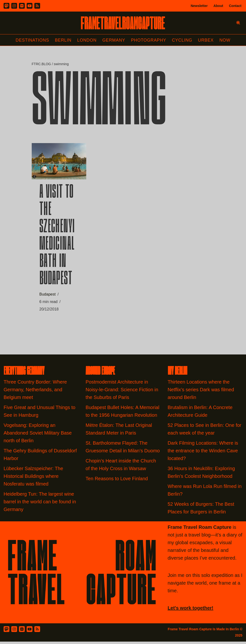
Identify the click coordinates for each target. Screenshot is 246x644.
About (218, 6)
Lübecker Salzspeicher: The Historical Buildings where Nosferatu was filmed (33, 478)
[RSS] (37, 6)
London (86, 40)
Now (226, 40)
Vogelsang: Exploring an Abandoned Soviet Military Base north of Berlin (38, 435)
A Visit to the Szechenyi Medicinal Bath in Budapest (57, 237)
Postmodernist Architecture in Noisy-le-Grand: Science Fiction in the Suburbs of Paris (122, 392)
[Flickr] (22, 6)
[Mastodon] (6, 6)
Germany (114, 40)
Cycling (183, 40)
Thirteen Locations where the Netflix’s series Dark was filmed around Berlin (201, 392)
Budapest (48, 295)
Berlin (62, 40)
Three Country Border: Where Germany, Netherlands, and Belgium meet (35, 392)
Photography (149, 40)
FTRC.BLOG (41, 64)
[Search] (238, 23)
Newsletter (199, 6)
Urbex (207, 40)
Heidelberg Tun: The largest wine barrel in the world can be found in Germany (40, 504)
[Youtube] (30, 6)
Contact (235, 6)
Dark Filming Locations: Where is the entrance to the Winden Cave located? (203, 453)
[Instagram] (14, 6)
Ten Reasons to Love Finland (117, 481)
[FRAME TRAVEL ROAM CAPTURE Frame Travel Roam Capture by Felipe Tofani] (123, 23)
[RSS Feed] (37, 631)
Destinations (31, 40)
